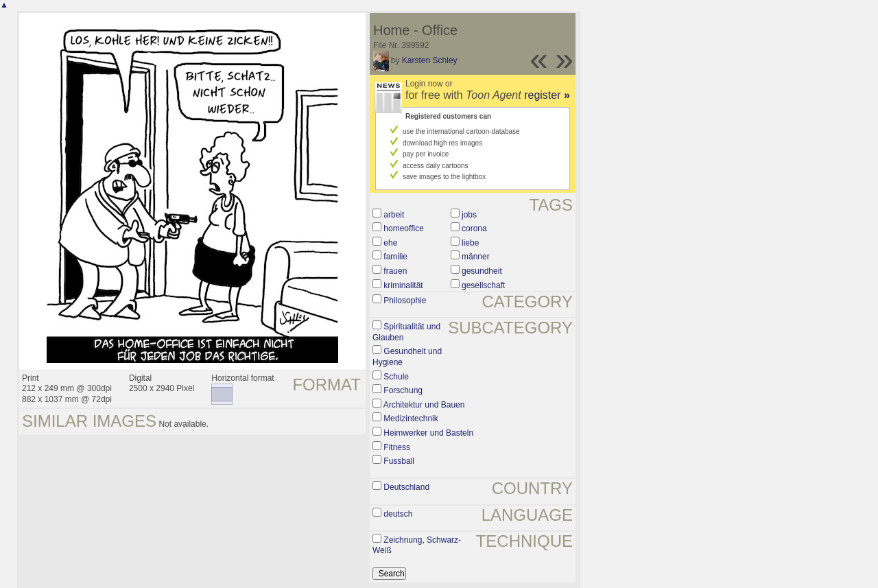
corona (474, 228)
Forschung (403, 390)
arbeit (394, 215)
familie (395, 257)
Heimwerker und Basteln (428, 433)
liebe (470, 243)
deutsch (398, 514)
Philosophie (405, 301)
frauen (395, 271)
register (547, 95)
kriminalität (403, 285)
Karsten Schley (430, 60)
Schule (396, 377)
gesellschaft (483, 285)
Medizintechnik (411, 419)
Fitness (397, 447)
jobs (469, 215)
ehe (390, 243)
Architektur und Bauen (424, 405)
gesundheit (482, 271)
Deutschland (406, 487)
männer (476, 257)
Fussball (399, 461)
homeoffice (403, 228)
